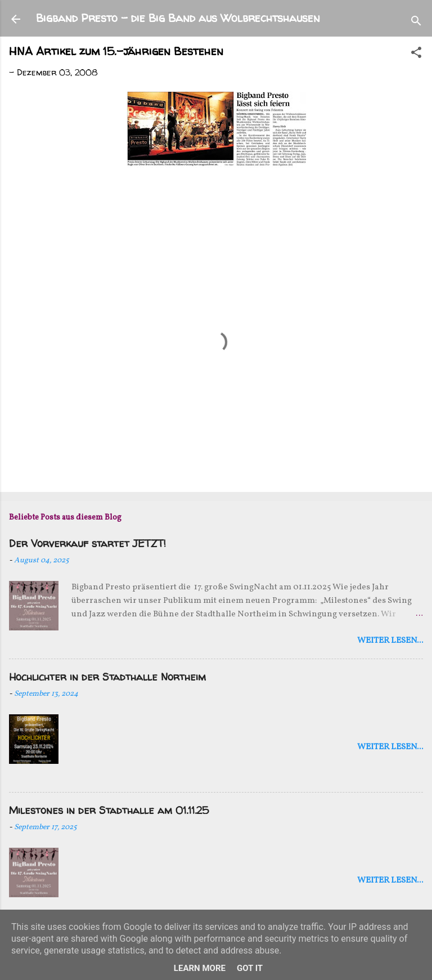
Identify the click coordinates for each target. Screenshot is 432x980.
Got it (250, 968)
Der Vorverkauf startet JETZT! (87, 543)
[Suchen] (416, 23)
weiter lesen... (390, 641)
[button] (416, 54)
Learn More (200, 968)
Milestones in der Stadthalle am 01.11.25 (109, 810)
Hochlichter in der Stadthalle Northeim (107, 677)
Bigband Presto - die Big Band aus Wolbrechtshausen (178, 18)
